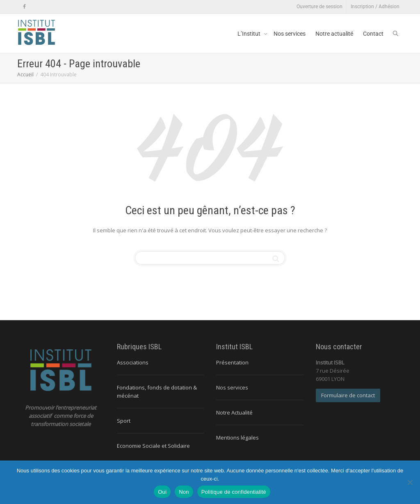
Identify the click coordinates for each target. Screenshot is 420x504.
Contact (373, 34)
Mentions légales (237, 438)
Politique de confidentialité (234, 492)
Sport (124, 421)
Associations (133, 362)
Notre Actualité (234, 412)
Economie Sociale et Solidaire (153, 446)
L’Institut (250, 34)
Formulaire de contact (348, 395)
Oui (162, 492)
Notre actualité (334, 34)
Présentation (232, 362)
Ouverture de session (320, 7)
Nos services (290, 34)
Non (184, 492)
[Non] (410, 482)
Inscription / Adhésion (375, 7)
